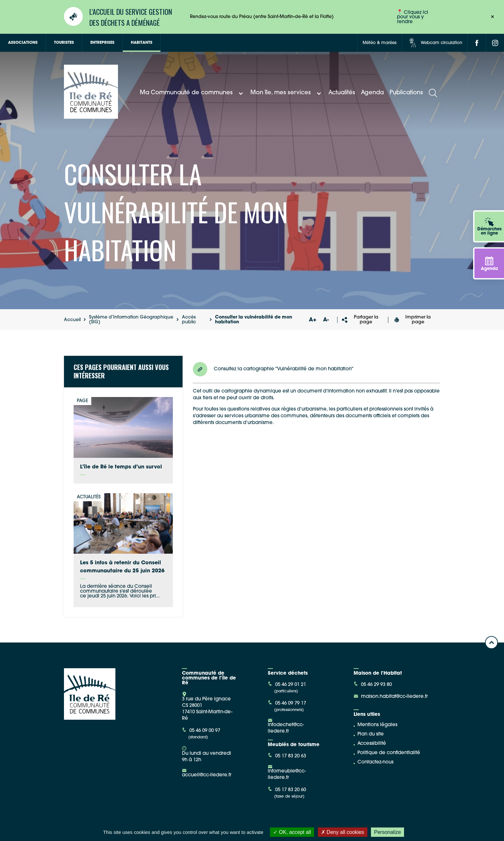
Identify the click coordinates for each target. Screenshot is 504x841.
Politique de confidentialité (389, 753)
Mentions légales (377, 725)
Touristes (64, 43)
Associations (23, 43)
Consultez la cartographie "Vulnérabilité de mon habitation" (273, 369)
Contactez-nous (375, 762)
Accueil (72, 320)
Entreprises (102, 43)
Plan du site (371, 734)
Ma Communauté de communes (192, 93)
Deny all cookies (343, 832)
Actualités (342, 93)
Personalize (388, 832)
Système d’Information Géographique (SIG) (131, 320)
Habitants (142, 43)
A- (326, 320)
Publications (406, 93)
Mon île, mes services (287, 93)
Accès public (189, 320)
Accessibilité (372, 744)
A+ (312, 320)
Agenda (372, 93)
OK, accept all (292, 832)
